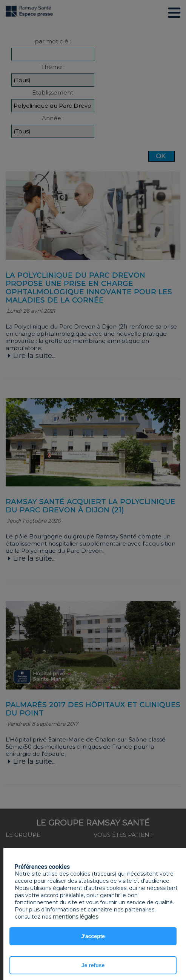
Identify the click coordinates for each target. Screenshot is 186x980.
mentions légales (75, 917)
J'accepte (93, 936)
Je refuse (93, 965)
